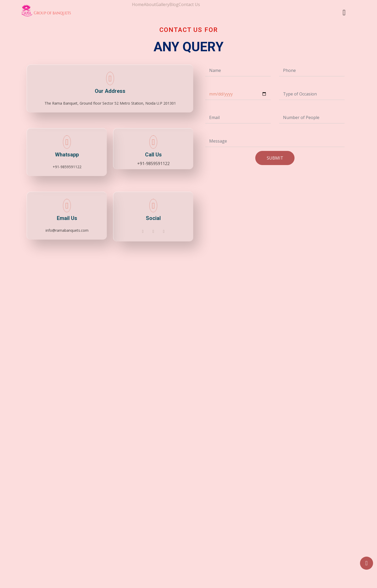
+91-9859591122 (153, 163)
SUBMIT (275, 158)
